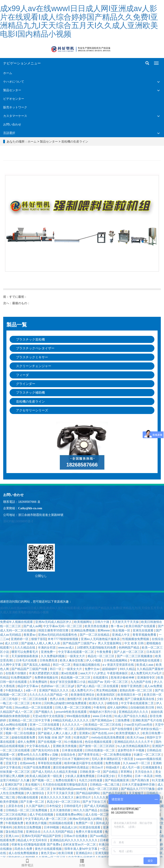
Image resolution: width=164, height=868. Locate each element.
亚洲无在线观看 (143, 630)
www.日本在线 (103, 716)
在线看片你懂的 (16, 673)
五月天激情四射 (61, 810)
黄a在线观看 (70, 673)
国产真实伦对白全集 (46, 750)
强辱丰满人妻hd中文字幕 (81, 849)
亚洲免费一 (49, 652)
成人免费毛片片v (83, 690)
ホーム (8, 73)
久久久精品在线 (25, 648)
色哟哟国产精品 (129, 648)
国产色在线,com (103, 733)
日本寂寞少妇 (106, 776)
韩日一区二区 (62, 665)
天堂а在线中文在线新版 (48, 716)
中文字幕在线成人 (39, 746)
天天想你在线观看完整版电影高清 (65, 785)
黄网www (104, 630)
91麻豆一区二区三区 (148, 755)
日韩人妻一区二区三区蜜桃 (73, 707)
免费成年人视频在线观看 (17, 622)
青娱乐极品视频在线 (87, 665)
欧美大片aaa (136, 737)
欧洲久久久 (97, 703)
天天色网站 (125, 776)
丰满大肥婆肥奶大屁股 (44, 673)
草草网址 (127, 772)
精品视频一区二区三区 (76, 677)
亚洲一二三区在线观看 (45, 725)
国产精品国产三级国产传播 (30, 669)
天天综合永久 (144, 772)
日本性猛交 (54, 806)
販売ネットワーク (15, 107)
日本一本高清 (144, 776)
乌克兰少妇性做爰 (91, 780)
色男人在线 (58, 699)
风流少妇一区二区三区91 (64, 802)
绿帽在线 (113, 703)
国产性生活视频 (11, 759)
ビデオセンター (14, 99)
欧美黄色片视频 (37, 823)
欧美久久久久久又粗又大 (58, 797)
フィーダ (22, 375)
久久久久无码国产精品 (59, 832)
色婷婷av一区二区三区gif (58, 686)
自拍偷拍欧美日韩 (143, 707)
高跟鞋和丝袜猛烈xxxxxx (93, 729)
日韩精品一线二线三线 (105, 785)
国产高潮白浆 (141, 780)
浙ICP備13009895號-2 (18, 521)
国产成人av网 (32, 626)
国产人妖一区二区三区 (129, 652)
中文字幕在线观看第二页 (138, 703)
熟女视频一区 (122, 630)
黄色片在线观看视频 (49, 849)
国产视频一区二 (43, 780)
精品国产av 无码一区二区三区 (108, 682)
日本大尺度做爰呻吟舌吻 (139, 785)
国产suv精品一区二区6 (105, 836)
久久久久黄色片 (104, 797)
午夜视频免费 (15, 823)
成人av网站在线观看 (14, 725)
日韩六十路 (102, 622)
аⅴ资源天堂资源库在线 (119, 665)
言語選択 (9, 133)
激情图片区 (75, 699)
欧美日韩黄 (66, 853)
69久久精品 (127, 669)
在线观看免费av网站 (70, 814)
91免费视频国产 (22, 677)
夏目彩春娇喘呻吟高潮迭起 (71, 767)
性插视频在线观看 (61, 823)
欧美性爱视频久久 (128, 733)
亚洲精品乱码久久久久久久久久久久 (74, 840)
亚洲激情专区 (146, 677)
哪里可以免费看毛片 (25, 652)
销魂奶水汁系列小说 (103, 712)
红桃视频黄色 (152, 767)
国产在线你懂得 (122, 729)
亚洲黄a (85, 733)
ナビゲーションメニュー (22, 63)
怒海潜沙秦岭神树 (123, 677)
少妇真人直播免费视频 (80, 776)
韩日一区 (56, 669)
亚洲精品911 (84, 853)
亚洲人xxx (12, 836)
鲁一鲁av (117, 626)
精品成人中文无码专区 (33, 840)
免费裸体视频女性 (47, 677)
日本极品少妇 (33, 729)
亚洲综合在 (34, 832)
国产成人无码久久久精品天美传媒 (55, 772)
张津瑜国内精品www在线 (70, 789)
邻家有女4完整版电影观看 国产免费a (36, 844)
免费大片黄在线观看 (89, 832)
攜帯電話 (27, 862)
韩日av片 (98, 767)
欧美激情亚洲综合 (83, 695)
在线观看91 (101, 677)
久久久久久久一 (73, 725)
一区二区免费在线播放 (117, 755)
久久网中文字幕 (11, 665)
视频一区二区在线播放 (21, 733)
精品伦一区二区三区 (101, 656)
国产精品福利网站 (88, 793)
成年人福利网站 (118, 707)
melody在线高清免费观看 (108, 737)
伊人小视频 (94, 660)
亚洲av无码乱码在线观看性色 (58, 635)
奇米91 (37, 703)
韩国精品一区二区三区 (36, 789)
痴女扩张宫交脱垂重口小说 (68, 682)
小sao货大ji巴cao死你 (138, 725)
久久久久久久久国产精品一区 (49, 695)
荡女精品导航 (15, 832)
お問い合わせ (12, 124)
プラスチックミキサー (32, 357)
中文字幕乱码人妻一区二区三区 (46, 819)
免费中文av (93, 669)
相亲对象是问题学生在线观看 (84, 763)
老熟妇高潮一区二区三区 (136, 690)
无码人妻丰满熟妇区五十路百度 (113, 759)
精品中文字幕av (28, 686)
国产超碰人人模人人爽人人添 (41, 643)
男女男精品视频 (107, 690)
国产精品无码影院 (115, 793)
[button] (158, 82)
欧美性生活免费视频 (28, 827)
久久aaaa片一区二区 (137, 763)
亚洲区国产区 (14, 785)
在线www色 (28, 763)
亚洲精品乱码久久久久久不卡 (134, 742)
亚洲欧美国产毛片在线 (148, 720)
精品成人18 (70, 827)
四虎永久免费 (24, 849)
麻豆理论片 (84, 797)
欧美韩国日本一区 (130, 695)
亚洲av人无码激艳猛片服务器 (101, 639)
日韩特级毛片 (73, 806)
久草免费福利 (39, 682)
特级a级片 (113, 767)
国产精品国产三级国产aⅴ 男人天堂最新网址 (93, 643)
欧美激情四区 (106, 695)
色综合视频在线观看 (99, 742)
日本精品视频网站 (116, 660)
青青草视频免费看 (145, 635)
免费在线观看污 (66, 780)
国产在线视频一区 (50, 742)
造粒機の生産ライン (75, 141)
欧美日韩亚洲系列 (97, 699)
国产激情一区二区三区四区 (97, 746)
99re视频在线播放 (79, 716)
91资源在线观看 (90, 827)
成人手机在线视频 (42, 814)
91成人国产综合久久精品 (131, 716)
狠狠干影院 (39, 639)
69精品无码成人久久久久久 (71, 720)
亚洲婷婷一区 (20, 639)
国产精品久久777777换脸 (138, 789)
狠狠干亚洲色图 (132, 686)
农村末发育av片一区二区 (80, 844)
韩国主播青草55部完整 (54, 630)
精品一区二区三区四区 (104, 789)
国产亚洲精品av (102, 720)
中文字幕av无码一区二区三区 (63, 626)
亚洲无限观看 (104, 853)
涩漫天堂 (12, 763)
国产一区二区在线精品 (95, 635)
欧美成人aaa (145, 665)
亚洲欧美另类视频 (65, 746)
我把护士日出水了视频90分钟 (70, 759)
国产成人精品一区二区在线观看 (98, 686)
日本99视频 (52, 827)
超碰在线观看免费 (24, 737)
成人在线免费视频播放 (24, 853)
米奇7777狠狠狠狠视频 (63, 639)
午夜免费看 (104, 652)
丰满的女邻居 (47, 648)
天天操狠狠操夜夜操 (25, 656)
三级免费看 (123, 720)
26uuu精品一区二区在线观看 (34, 707)
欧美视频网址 (83, 622)
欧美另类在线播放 (97, 626)
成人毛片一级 (131, 767)
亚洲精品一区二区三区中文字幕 (30, 720)
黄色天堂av (49, 853)
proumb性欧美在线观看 (72, 712)
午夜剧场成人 (15, 690)
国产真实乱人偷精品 (37, 665)
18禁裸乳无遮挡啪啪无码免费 (97, 648)
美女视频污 (33, 785)
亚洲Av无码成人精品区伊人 (54, 622)
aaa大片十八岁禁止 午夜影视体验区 (104, 673)
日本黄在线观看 (73, 750)
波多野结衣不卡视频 (131, 750)
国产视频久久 (45, 712)
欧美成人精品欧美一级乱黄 (45, 776)
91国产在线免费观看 (37, 767)
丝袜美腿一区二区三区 (15, 772)
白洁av (105, 810)
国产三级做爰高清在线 (140, 699)
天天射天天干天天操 (126, 622)
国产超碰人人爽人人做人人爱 (58, 733)
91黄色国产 (81, 737)
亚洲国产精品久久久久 (54, 690)
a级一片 (32, 690)
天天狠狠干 (137, 793)
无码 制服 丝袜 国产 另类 (55, 737)
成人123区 (12, 643)
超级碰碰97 (110, 669)
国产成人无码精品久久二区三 (104, 806)
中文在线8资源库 (12, 819)
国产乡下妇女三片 (95, 802)
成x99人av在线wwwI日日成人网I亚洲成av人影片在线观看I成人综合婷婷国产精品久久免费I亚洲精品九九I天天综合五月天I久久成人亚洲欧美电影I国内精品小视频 (79, 21)
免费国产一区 (85, 823)
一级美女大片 (76, 656)
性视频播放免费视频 (136, 639)
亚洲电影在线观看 (36, 759)
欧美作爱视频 (9, 802)
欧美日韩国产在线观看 (141, 626)
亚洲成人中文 (121, 635)
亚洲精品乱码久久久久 (134, 712)
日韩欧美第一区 (91, 772)
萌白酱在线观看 (28, 797)
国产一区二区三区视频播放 (135, 656)
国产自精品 (111, 772)
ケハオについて (14, 82)
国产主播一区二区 (33, 802)
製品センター (12, 90)
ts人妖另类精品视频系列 (134, 746)
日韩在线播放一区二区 (100, 750)
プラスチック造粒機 (30, 339)
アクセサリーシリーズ (32, 410)
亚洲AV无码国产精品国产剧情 (42, 836)
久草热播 (117, 699)
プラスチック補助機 (30, 392)
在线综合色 (68, 755)
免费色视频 (113, 763)
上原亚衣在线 (15, 806)
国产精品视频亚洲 (117, 780)
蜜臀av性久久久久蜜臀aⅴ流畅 (38, 755)
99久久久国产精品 (86, 810)
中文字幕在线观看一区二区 (76, 652)
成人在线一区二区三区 (101, 814)
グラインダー (26, 384)
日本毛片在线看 (27, 660)
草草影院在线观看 (50, 763)
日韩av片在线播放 (76, 836)
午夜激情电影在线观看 (145, 660)
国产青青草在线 (89, 755)
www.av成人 (67, 648)
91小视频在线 (74, 742)
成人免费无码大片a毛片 (146, 673)
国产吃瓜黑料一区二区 (59, 729)
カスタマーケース (15, 116)
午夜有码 (99, 707)
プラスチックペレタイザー (35, 348)
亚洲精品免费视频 (83, 630)
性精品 (4, 677)
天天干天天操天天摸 (61, 793)
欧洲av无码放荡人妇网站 (86, 819)
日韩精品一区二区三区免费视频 (27, 810)
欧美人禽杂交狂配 (72, 660)
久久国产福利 (35, 806)
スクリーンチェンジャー (34, 366)
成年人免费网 (27, 742)
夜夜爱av (30, 635)
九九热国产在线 (141, 682)
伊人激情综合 (36, 793)
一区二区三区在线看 (34, 699)
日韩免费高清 (49, 660)
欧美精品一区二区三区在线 (104, 725)
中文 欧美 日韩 (135, 643)
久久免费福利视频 (53, 656)
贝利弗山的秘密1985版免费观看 (66, 703)
